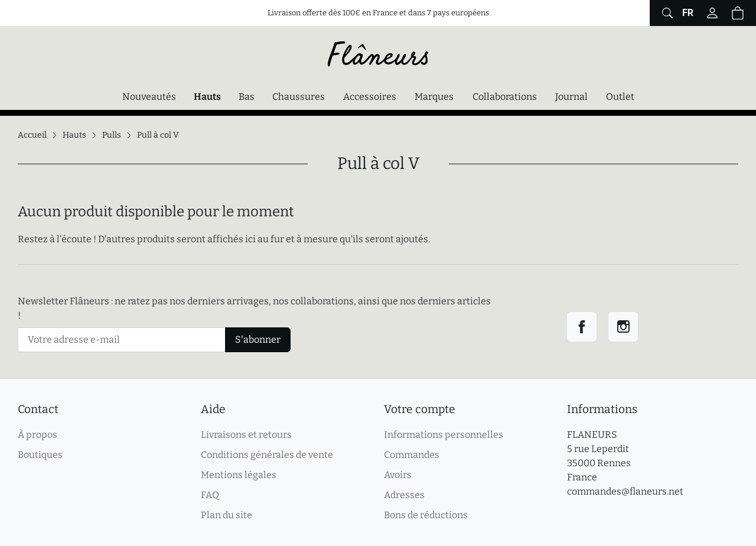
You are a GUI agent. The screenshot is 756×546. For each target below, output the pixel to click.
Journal (571, 97)
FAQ (210, 495)
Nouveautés (149, 97)
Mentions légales (239, 475)
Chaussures (299, 97)
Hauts (210, 96)
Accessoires (370, 97)
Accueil (32, 135)
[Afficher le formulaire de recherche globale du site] (666, 13)
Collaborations (505, 97)
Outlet (620, 97)
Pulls (112, 135)
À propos (38, 435)
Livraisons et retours (246, 435)
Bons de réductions (426, 515)
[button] (738, 13)
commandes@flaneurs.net (625, 491)
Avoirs (398, 475)
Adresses (404, 495)
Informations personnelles (444, 435)
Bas (247, 97)
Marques (434, 97)
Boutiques (40, 455)
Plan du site (227, 515)
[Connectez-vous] (712, 13)
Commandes (412, 455)
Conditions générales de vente (267, 455)
